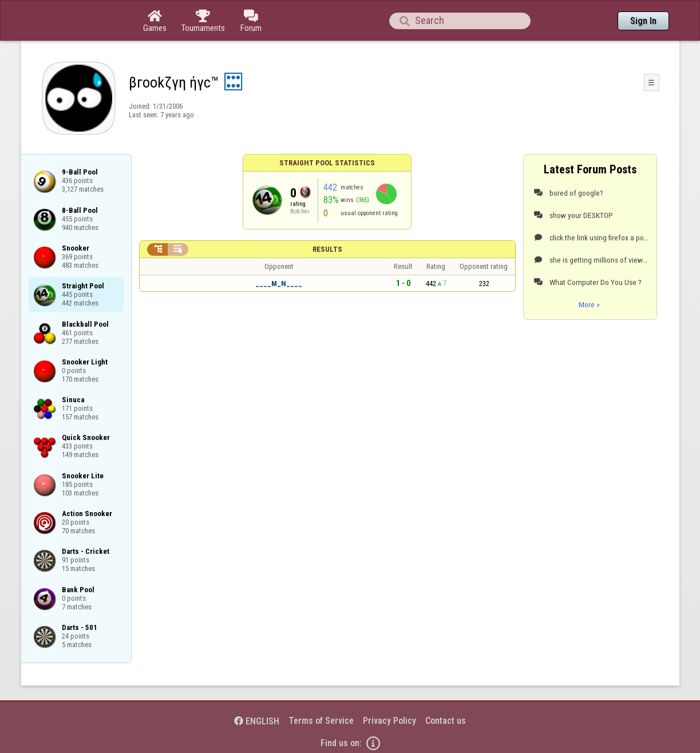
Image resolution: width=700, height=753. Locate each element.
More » (589, 304)
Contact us (446, 721)
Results (327, 249)
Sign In (643, 21)
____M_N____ (279, 284)
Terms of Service (321, 721)
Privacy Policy (389, 721)
